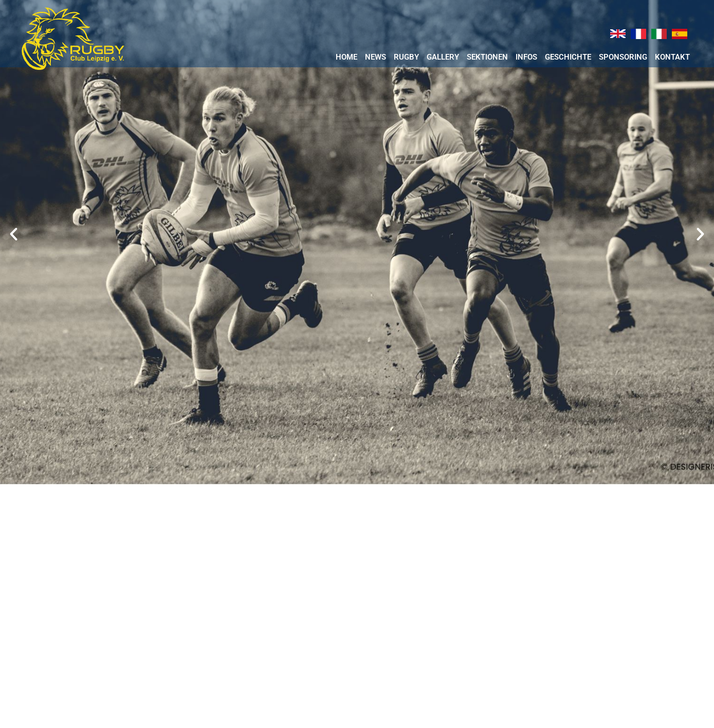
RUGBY (406, 57)
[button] (14, 234)
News (376, 57)
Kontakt (672, 57)
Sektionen (487, 57)
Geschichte (568, 57)
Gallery (443, 57)
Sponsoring (623, 57)
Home (346, 57)
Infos (526, 57)
